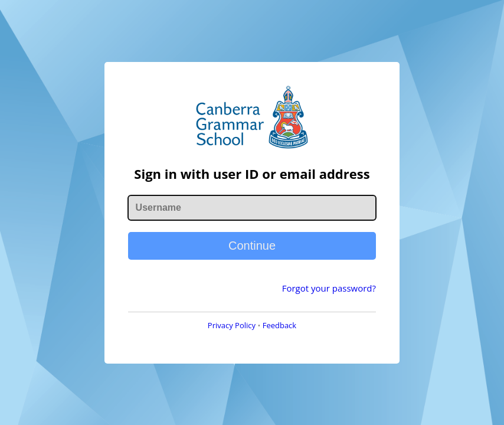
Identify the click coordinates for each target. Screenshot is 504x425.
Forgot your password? (329, 288)
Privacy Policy (232, 325)
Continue (252, 246)
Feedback (280, 325)
